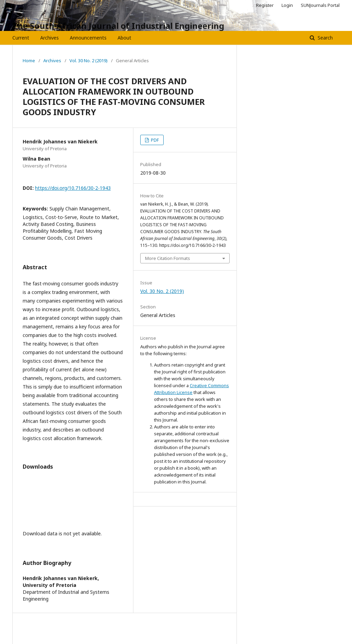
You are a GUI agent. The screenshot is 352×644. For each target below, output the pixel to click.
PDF (154, 140)
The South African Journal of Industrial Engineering (118, 26)
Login (287, 5)
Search (324, 38)
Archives (49, 38)
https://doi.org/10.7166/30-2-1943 (73, 188)
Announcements (88, 38)
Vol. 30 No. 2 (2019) (89, 61)
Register (265, 5)
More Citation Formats (168, 258)
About (124, 38)
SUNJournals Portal (320, 5)
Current (21, 38)
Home (29, 61)
